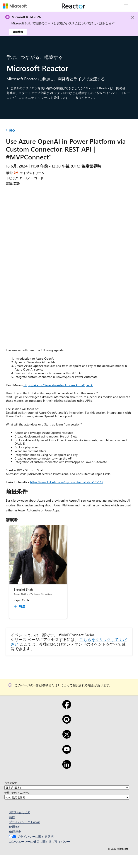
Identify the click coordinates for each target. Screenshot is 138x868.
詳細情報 (18, 32)
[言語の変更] (67, 788)
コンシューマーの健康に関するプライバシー (39, 842)
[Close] (133, 17)
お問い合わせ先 (20, 812)
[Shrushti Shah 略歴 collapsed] (20, 606)
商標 (12, 817)
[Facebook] (67, 707)
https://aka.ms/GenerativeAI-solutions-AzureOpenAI (58, 385)
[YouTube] (67, 752)
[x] (67, 737)
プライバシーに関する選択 (31, 836)
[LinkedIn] (67, 767)
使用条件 (15, 827)
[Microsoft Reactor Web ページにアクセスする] (73, 6)
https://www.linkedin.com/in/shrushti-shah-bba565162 (67, 482)
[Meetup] (67, 722)
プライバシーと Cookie (25, 822)
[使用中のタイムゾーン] (67, 797)
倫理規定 (15, 832)
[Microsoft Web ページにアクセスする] (15, 6)
